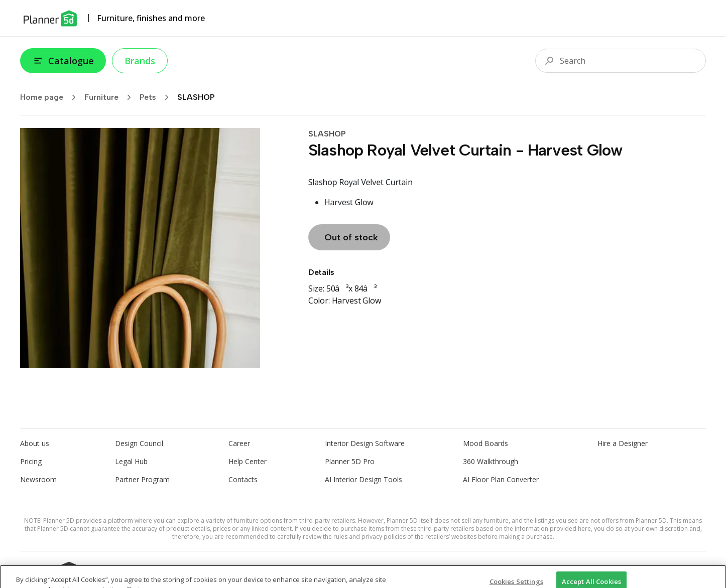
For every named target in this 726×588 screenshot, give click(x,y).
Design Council (139, 443)
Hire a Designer (623, 443)
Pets (157, 97)
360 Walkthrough (491, 461)
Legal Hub (131, 461)
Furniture (111, 97)
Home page (51, 97)
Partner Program (142, 479)
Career (239, 443)
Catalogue (63, 61)
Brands (140, 61)
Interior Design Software (365, 443)
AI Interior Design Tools (364, 479)
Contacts (243, 479)
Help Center (248, 461)
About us (35, 443)
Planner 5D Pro (350, 461)
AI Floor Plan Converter (501, 479)
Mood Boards (486, 443)
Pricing (31, 461)
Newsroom (38, 479)
